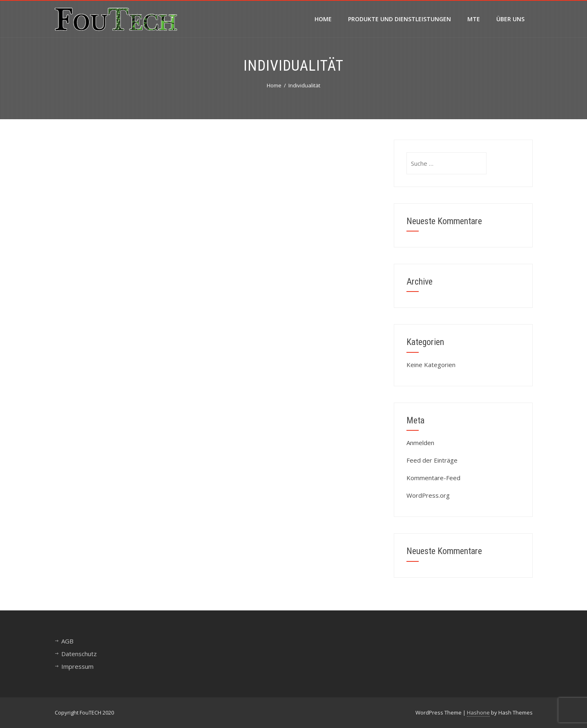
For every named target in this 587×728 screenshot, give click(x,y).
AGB (67, 641)
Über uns (510, 19)
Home (323, 19)
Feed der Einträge (432, 460)
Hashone (478, 712)
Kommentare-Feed (433, 478)
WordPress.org (428, 495)
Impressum (77, 666)
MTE (474, 19)
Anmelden (420, 443)
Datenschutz (79, 654)
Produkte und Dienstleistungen (400, 19)
